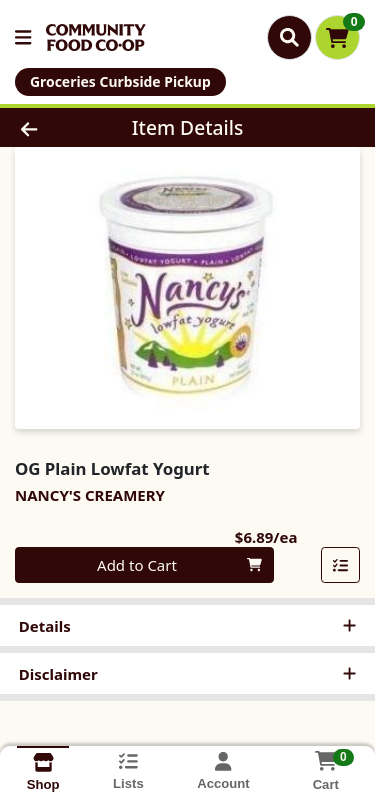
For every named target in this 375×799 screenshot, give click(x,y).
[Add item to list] (341, 565)
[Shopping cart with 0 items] (337, 37)
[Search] (289, 37)
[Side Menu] (23, 37)
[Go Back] (58, 127)
